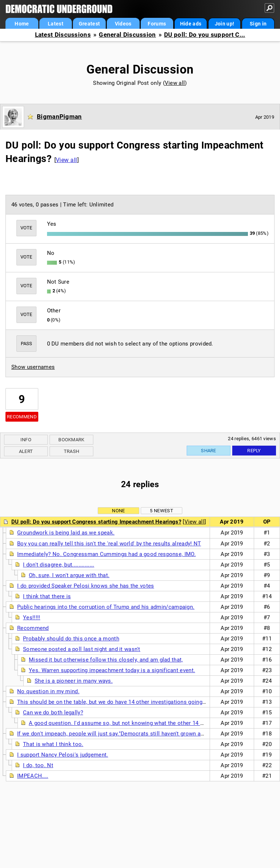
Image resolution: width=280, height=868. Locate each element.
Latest (56, 24)
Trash (72, 451)
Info (26, 440)
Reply (254, 451)
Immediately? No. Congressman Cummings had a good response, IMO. (106, 554)
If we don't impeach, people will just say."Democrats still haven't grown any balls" (120, 734)
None (118, 511)
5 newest (161, 511)
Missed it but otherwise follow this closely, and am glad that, (106, 660)
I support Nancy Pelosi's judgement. (63, 755)
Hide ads (191, 24)
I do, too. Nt (38, 765)
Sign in (258, 24)
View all (175, 83)
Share (209, 451)
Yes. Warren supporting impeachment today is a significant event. (112, 670)
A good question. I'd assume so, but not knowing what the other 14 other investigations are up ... (151, 723)
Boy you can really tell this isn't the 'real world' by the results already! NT (109, 544)
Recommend (22, 417)
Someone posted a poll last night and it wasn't (82, 649)
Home (22, 24)
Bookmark (71, 440)
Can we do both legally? (53, 713)
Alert (26, 451)
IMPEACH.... (33, 776)
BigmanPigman (59, 117)
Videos (123, 24)
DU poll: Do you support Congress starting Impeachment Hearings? (96, 522)
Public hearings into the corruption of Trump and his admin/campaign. (106, 607)
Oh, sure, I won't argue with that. (69, 575)
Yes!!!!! (32, 618)
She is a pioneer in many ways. (74, 681)
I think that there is (47, 596)
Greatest (89, 24)
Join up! (224, 24)
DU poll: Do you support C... (205, 35)
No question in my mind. (48, 691)
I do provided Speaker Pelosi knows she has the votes (86, 586)
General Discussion (127, 35)
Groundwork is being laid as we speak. (66, 533)
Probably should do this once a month (71, 639)
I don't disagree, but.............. (59, 565)
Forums (157, 24)
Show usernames (33, 367)
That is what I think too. (53, 744)
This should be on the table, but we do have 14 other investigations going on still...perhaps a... (136, 702)
